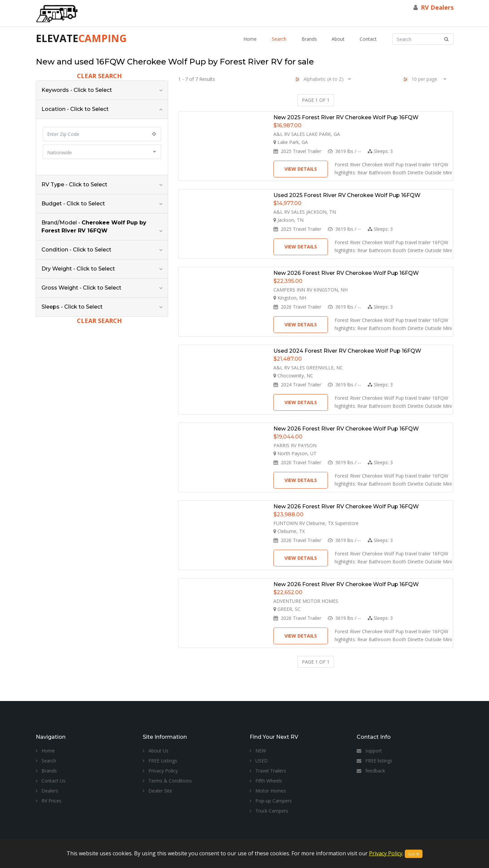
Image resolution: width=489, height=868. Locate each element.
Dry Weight (78, 269)
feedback (371, 771)
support (369, 751)
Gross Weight (81, 288)
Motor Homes (268, 791)
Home (250, 39)
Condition (76, 250)
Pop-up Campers (271, 801)
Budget (73, 204)
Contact (368, 39)
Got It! (414, 854)
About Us (156, 751)
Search (279, 39)
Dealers (47, 791)
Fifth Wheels (266, 781)
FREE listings (375, 761)
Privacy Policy (160, 771)
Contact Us (51, 781)
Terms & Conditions (167, 781)
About (338, 39)
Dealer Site (157, 791)
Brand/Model (94, 227)
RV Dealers (437, 7)
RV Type (74, 185)
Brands (309, 39)
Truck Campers (269, 811)
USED (259, 761)
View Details (301, 169)
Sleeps (72, 307)
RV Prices (49, 801)
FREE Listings (160, 761)
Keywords (77, 90)
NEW (258, 751)
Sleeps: (380, 151)
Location (75, 109)
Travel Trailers (268, 771)
